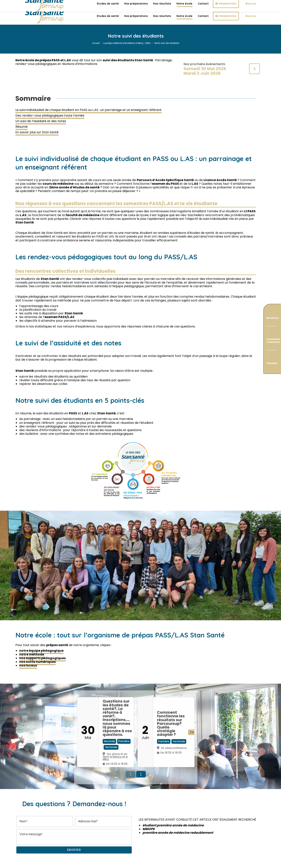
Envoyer (74, 850)
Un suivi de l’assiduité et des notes (41, 121)
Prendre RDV (228, 16)
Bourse (251, 16)
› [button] (141, 774)
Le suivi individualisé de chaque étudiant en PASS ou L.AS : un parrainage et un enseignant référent (88, 110)
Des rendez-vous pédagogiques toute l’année (50, 115)
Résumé (21, 127)
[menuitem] (108, 16)
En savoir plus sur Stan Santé (37, 132)
